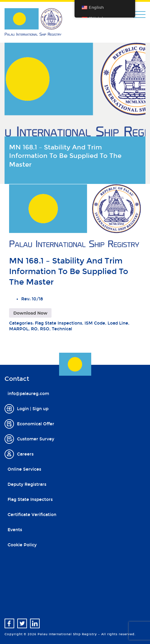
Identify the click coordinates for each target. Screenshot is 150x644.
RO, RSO (40, 329)
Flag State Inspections (58, 323)
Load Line (118, 323)
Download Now (30, 313)
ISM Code (95, 323)
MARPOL (19, 329)
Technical (62, 329)
